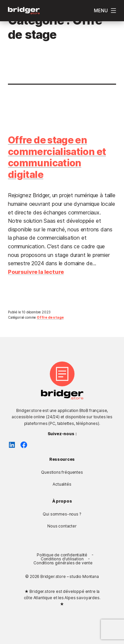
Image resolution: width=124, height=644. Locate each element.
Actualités (62, 484)
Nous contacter (62, 526)
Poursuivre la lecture (36, 272)
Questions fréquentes (62, 472)
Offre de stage (50, 317)
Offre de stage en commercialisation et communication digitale (57, 157)
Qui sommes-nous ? (62, 514)
